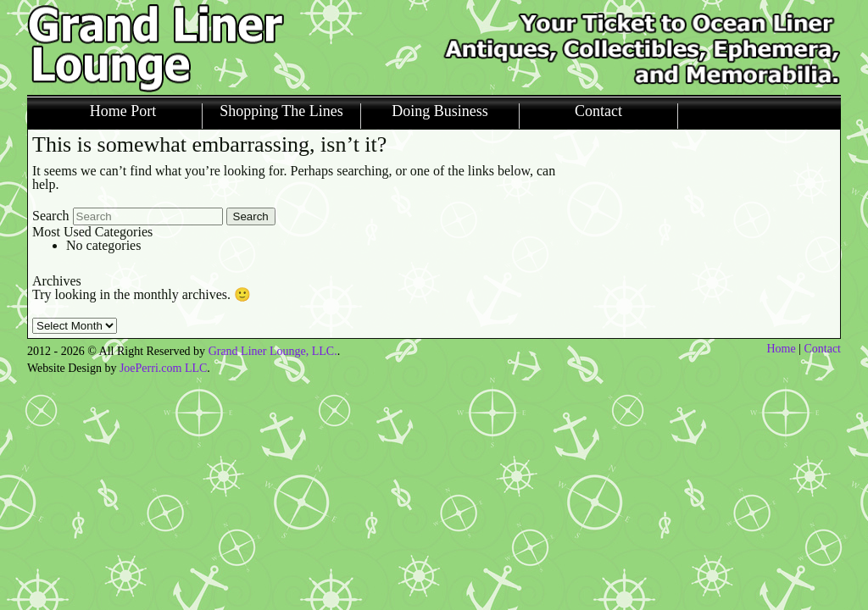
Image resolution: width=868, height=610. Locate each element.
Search (51, 216)
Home (781, 349)
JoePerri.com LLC (163, 368)
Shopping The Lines (281, 111)
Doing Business (440, 111)
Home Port (123, 111)
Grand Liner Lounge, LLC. (273, 351)
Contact (598, 111)
